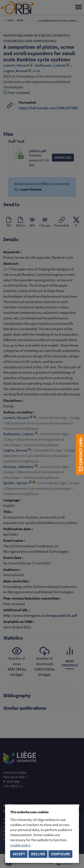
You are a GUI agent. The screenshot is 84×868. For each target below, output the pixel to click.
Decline (38, 854)
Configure (60, 854)
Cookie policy (20, 845)
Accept (19, 854)
